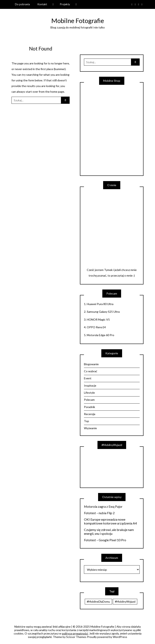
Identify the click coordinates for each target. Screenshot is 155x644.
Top (86, 421)
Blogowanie (91, 364)
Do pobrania (22, 4)
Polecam (89, 400)
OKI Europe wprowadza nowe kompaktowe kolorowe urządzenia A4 (110, 521)
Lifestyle (89, 393)
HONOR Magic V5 (98, 319)
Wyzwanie (90, 428)
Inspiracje (90, 385)
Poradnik (90, 407)
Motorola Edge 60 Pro (101, 335)
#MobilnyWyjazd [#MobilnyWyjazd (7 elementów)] (125, 602)
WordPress (120, 637)
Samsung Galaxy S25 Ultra (103, 312)
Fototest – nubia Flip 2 (99, 513)
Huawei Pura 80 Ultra (100, 304)
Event (88, 378)
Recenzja (90, 414)
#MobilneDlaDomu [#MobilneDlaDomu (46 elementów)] (98, 602)
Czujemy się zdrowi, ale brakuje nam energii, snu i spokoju (109, 532)
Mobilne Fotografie (78, 21)
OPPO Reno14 (96, 327)
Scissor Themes (76, 637)
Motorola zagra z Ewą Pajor (103, 507)
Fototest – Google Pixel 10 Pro (105, 540)
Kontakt (42, 4)
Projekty (65, 4)
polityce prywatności (75, 633)
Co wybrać (91, 371)
